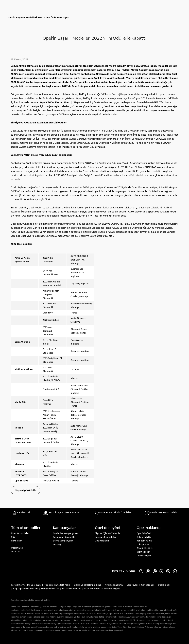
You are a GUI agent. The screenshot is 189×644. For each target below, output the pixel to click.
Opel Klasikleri (102, 541)
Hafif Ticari (17, 541)
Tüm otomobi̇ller (26, 528)
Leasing (57, 545)
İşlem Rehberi (143, 552)
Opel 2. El (16, 552)
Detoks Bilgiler (144, 556)
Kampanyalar (64, 528)
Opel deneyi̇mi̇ (108, 528)
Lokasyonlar (143, 545)
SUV (13, 537)
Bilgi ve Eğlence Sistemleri (108, 533)
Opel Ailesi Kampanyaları (65, 533)
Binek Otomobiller (20, 533)
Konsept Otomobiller (106, 537)
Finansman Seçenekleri (65, 537)
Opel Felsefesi (144, 533)
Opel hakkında (149, 528)
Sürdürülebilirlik (145, 548)
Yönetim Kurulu (145, 541)
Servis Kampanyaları (63, 541)
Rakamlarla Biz (144, 537)
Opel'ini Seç (17, 548)
